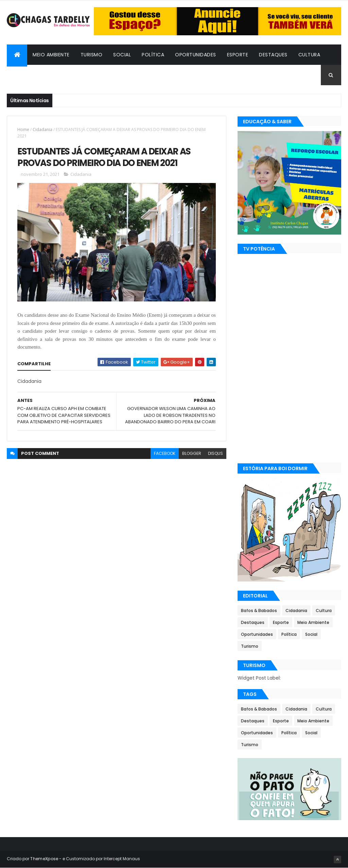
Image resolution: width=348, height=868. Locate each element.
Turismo (92, 55)
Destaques (273, 55)
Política (153, 55)
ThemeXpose (44, 859)
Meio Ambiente (51, 55)
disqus (215, 453)
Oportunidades (196, 55)
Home (23, 130)
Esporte (238, 55)
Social (122, 55)
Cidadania (82, 75)
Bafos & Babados (35, 75)
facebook (165, 453)
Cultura (309, 55)
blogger (192, 453)
